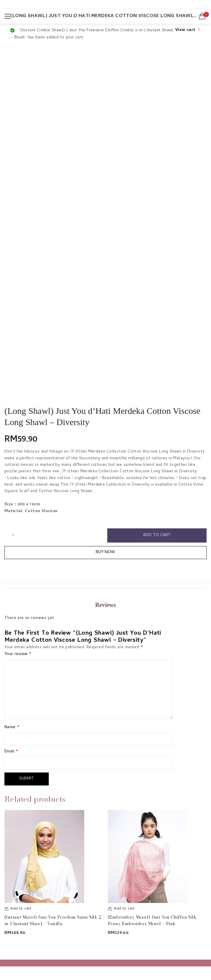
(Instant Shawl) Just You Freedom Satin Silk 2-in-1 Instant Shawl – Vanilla (54, 920)
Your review (18, 654)
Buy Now (106, 552)
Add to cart (157, 535)
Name (12, 728)
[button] (202, 16)
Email (11, 752)
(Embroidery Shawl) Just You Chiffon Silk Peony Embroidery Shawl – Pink (152, 920)
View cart (185, 30)
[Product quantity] (13, 535)
